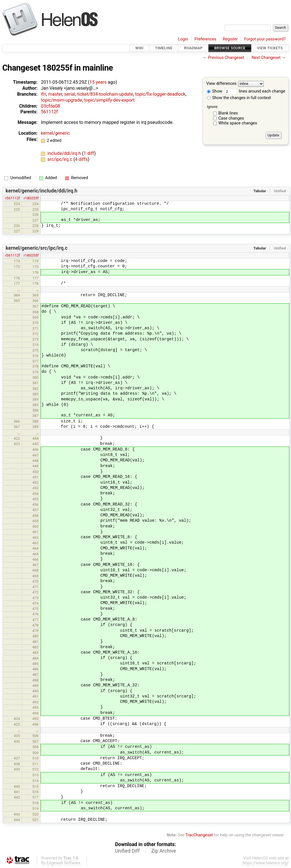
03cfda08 (50, 106)
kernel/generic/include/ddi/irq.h (41, 191)
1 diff (89, 153)
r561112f (13, 198)
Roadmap (193, 48)
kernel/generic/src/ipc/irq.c (37, 248)
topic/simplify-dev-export (109, 100)
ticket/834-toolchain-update (105, 94)
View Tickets (270, 48)
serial (70, 94)
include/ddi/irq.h (65, 153)
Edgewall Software (64, 863)
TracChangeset (199, 835)
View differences (222, 84)
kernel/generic (55, 133)
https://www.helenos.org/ (266, 863)
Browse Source (230, 48)
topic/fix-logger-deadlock (160, 94)
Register (230, 39)
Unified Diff (127, 851)
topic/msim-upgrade (62, 100)
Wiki (139, 48)
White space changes (238, 123)
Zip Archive (164, 851)
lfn (43, 94)
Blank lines (228, 113)
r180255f (31, 198)
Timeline (164, 48)
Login (183, 39)
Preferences (205, 39)
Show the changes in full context (239, 98)
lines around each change (255, 91)
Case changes (231, 118)
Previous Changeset (226, 58)
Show (215, 91)
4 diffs (81, 159)
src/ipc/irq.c (60, 159)
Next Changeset (266, 58)
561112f (49, 112)
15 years (98, 82)
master (55, 94)
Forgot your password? (265, 39)
